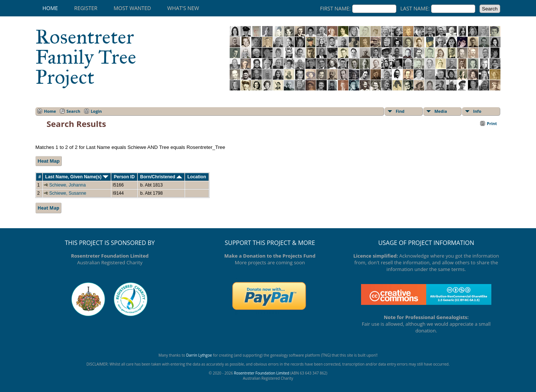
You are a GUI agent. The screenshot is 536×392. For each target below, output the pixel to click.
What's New (183, 8)
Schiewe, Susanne (68, 193)
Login (96, 111)
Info (477, 111)
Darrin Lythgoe (199, 355)
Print (492, 123)
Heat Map (49, 161)
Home (50, 8)
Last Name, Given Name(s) (77, 177)
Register (86, 8)
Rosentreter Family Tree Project (86, 57)
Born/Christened (161, 177)
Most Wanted (132, 8)
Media (441, 111)
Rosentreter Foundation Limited (261, 373)
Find (400, 111)
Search (74, 111)
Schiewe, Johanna (67, 185)
